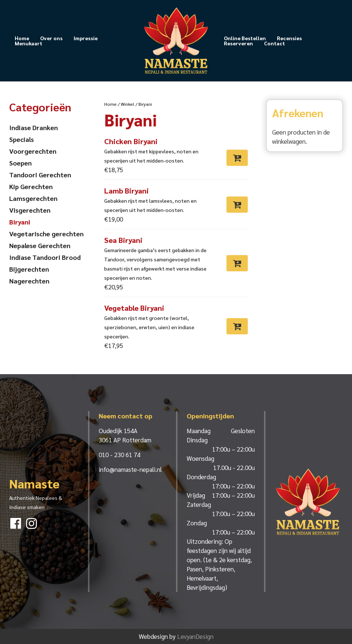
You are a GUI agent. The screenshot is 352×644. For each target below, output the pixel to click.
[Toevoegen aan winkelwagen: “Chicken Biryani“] (237, 158)
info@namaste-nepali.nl (130, 469)
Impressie (86, 38)
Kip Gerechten (31, 186)
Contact (274, 43)
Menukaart (29, 43)
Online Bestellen (245, 38)
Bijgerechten (29, 269)
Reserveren (238, 43)
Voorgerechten (33, 151)
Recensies (289, 38)
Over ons (51, 38)
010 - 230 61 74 (119, 455)
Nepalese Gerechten (40, 245)
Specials (22, 139)
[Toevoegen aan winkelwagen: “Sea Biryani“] (237, 263)
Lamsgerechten (33, 198)
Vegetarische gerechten (46, 234)
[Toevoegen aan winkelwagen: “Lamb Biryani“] (237, 205)
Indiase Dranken (34, 127)
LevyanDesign (195, 636)
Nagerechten (29, 281)
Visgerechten (30, 210)
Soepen (20, 163)
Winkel (128, 104)
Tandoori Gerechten (40, 175)
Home (22, 38)
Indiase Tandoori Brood (45, 257)
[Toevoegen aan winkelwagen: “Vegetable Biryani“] (237, 326)
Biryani (20, 222)
